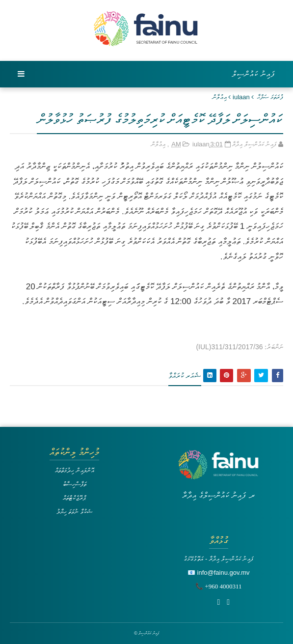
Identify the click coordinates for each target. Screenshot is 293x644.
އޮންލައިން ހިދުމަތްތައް (75, 470)
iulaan (241, 97)
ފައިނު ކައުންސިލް (254, 74)
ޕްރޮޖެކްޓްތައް (74, 498)
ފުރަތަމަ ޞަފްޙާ (270, 97)
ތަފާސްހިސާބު (75, 484)
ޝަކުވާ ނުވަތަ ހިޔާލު (75, 512)
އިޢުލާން (220, 97)
